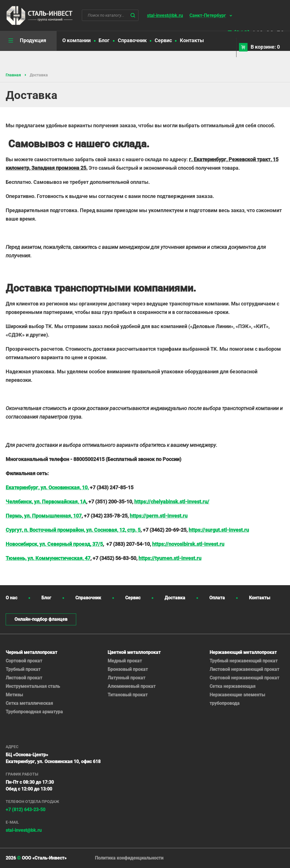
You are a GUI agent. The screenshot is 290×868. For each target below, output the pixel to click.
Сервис (163, 40)
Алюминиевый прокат (132, 686)
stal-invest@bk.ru (165, 15)
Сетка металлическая (29, 703)
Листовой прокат (24, 678)
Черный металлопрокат (31, 652)
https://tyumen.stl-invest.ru (170, 558)
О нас (11, 598)
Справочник (132, 40)
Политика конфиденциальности (129, 858)
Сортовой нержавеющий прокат (244, 678)
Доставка (175, 598)
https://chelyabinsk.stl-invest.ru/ (172, 502)
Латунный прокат (126, 678)
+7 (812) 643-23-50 (25, 810)
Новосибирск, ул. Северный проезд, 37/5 (54, 544)
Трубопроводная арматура (34, 712)
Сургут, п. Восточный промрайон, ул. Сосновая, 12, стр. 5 (73, 530)
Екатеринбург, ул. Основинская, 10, (47, 487)
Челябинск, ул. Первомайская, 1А (46, 502)
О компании (76, 40)
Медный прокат (125, 661)
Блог (104, 40)
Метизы (14, 695)
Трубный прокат (23, 669)
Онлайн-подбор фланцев (41, 619)
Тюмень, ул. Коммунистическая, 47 (48, 558)
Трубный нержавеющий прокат (244, 661)
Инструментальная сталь (33, 686)
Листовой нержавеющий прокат (244, 669)
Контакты (192, 40)
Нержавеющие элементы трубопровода (237, 699)
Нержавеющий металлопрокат (243, 652)
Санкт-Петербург (208, 16)
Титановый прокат (128, 695)
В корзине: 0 (265, 47)
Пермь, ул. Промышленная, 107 (44, 516)
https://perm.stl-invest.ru (159, 516)
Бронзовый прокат (128, 669)
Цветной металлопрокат (134, 652)
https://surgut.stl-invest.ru (219, 530)
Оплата (217, 598)
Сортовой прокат (24, 661)
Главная (13, 75)
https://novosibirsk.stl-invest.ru (188, 544)
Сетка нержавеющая (233, 686)
